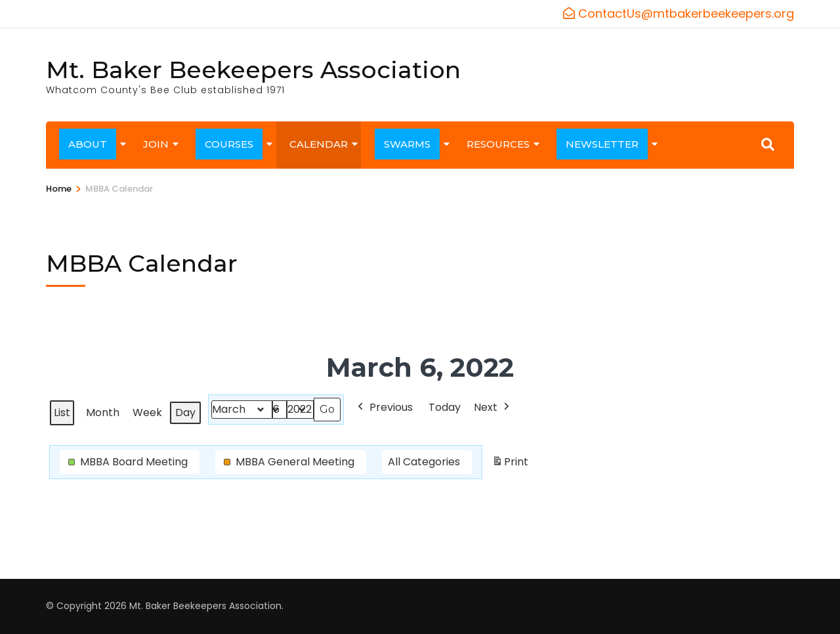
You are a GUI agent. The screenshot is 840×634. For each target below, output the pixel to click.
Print (510, 464)
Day (185, 412)
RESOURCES (498, 144)
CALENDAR (319, 144)
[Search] (768, 144)
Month (103, 412)
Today (445, 407)
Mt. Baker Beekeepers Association (253, 70)
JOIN (156, 144)
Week (147, 412)
